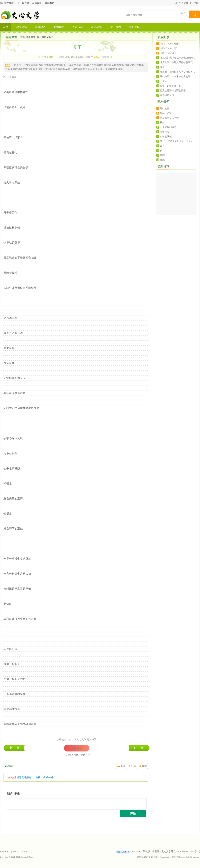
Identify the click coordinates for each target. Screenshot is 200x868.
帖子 (183, 13)
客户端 (23, 3)
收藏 (144, 766)
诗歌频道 (40, 27)
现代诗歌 (42, 37)
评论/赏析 (97, 27)
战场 (162, 160)
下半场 (163, 81)
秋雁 (139, 748)
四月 (162, 146)
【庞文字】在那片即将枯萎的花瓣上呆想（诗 (178, 62)
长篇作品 (78, 27)
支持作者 (77, 748)
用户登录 (181, 3)
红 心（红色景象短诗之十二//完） (177, 141)
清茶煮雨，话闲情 (169, 118)
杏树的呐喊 (166, 136)
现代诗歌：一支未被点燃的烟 (175, 76)
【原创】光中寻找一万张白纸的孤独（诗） (178, 58)
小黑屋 (156, 851)
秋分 (162, 122)
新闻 (162, 155)
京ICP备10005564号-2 (187, 851)
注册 (196, 3)
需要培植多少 (167, 95)
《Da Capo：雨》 (169, 48)
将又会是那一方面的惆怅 (173, 90)
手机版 (146, 851)
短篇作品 (59, 27)
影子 (51, 37)
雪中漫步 (165, 132)
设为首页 (37, 3)
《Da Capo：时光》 (170, 44)
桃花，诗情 (166, 113)
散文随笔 (22, 27)
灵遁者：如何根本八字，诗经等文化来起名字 (178, 72)
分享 (133, 766)
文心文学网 (167, 851)
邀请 (123, 766)
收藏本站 (49, 3)
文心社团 (116, 27)
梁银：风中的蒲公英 (170, 86)
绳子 (162, 67)
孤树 (51, 57)
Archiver (136, 851)
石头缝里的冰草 (168, 127)
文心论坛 (134, 27)
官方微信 (7, 3)
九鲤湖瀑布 (15, 748)
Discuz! (17, 851)
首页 (6, 27)
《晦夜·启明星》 (168, 53)
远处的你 (165, 108)
